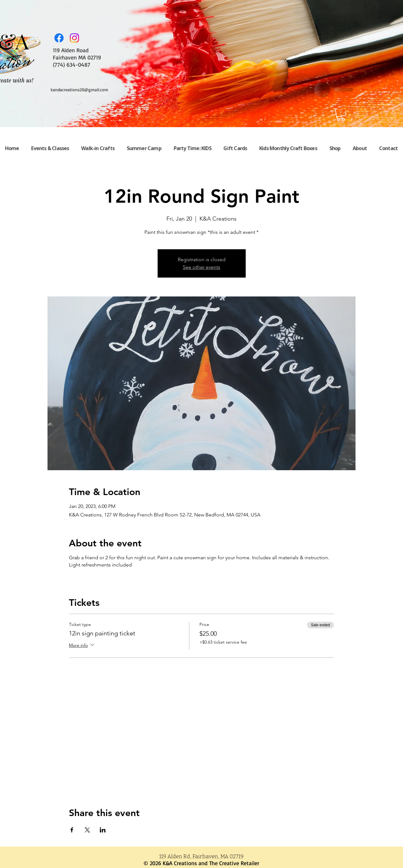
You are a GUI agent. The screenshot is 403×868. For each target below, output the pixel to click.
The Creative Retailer (234, 863)
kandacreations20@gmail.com (79, 90)
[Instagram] (74, 38)
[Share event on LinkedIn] (103, 830)
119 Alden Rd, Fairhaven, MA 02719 (201, 857)
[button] (341, 115)
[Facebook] (59, 38)
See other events (201, 267)
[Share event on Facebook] (72, 830)
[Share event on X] (87, 830)
